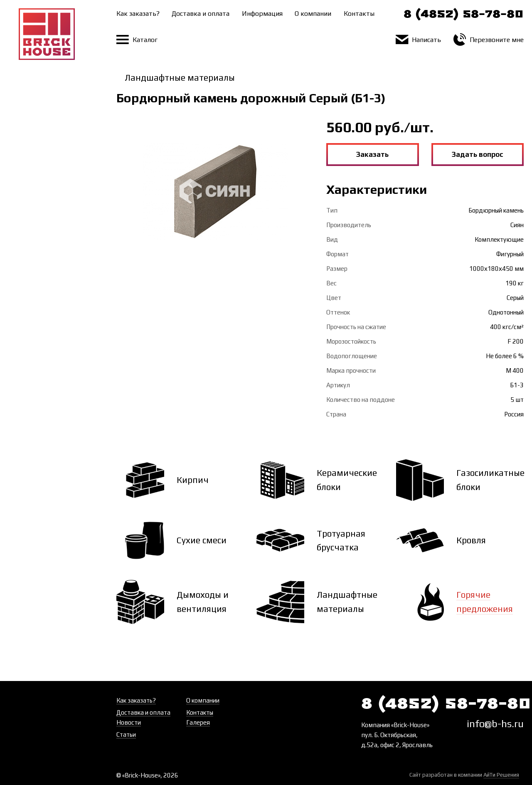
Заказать (372, 154)
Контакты (359, 14)
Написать (418, 40)
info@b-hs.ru (495, 724)
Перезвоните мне (489, 40)
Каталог (137, 40)
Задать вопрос (478, 154)
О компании (313, 14)
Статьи (126, 734)
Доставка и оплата (201, 14)
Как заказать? (138, 14)
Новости (129, 722)
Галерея (198, 722)
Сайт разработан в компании (464, 775)
